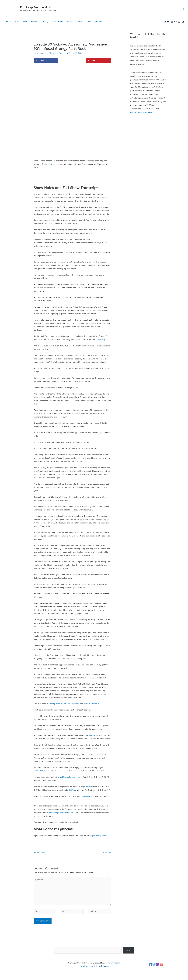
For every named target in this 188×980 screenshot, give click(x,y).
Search (94, 955)
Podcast (55, 57)
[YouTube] (175, 25)
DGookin (87, 804)
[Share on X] (72, 65)
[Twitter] (168, 25)
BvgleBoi (89, 791)
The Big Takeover (56, 708)
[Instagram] (172, 25)
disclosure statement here (141, 116)
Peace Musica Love (93, 708)
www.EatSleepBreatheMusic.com (61, 820)
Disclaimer (90, 976)
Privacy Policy (113, 972)
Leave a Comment (41, 57)
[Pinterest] (183, 25)
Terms (81, 976)
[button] (183, 11)
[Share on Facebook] (46, 65)
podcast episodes (100, 843)
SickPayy (73, 794)
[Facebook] (165, 25)
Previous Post (38, 860)
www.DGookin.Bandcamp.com (70, 781)
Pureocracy (101, 344)
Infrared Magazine (72, 708)
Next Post (108, 860)
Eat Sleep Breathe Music (41, 9)
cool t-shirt (94, 739)
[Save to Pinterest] (99, 65)
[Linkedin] (179, 25)
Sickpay (53, 168)
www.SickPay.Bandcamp (44, 775)
